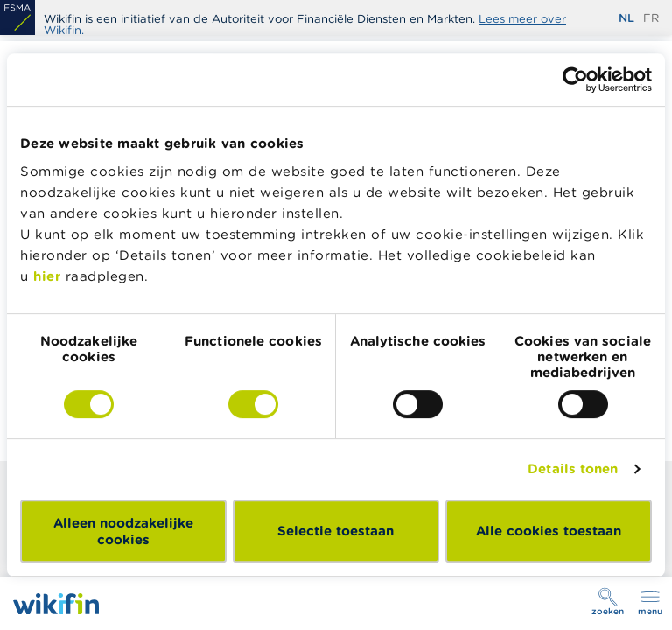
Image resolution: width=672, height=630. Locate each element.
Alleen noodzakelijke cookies (123, 531)
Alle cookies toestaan (549, 531)
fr (651, 18)
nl (626, 18)
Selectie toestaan (336, 531)
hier (47, 276)
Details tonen (573, 469)
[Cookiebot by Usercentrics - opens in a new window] (575, 80)
